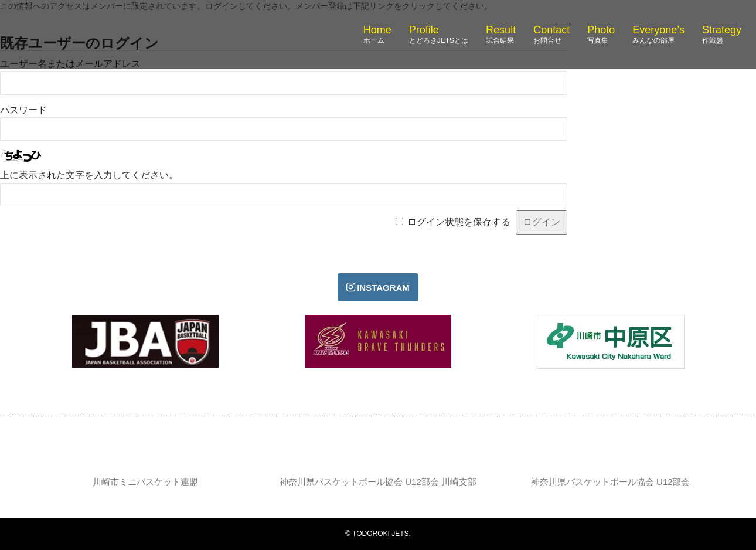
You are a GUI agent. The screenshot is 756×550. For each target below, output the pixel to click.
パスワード (23, 110)
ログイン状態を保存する (459, 222)
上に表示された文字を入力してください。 (89, 175)
